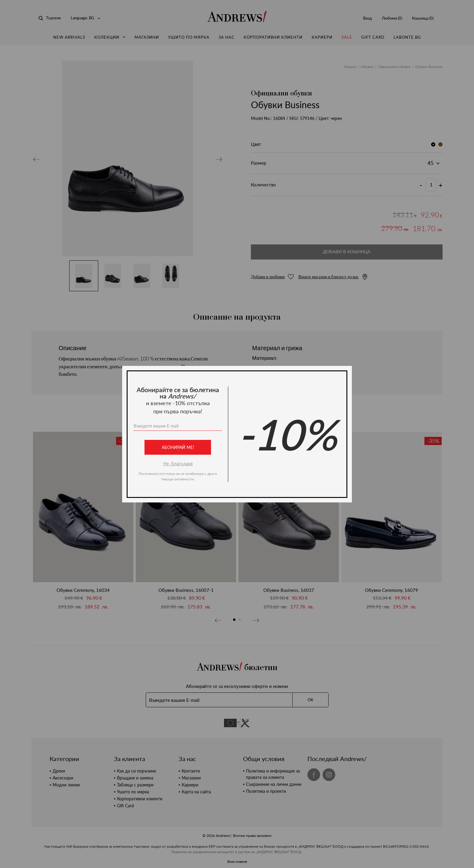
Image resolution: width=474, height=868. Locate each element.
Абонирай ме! (178, 447)
